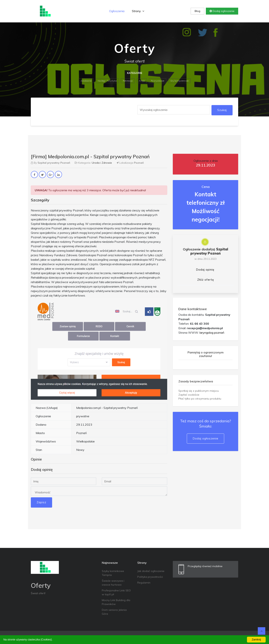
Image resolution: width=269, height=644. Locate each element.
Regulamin (144, 583)
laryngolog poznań (212, 333)
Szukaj (222, 110)
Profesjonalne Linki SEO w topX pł (116, 592)
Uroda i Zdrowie (102, 163)
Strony (138, 11)
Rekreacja (128, 81)
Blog (197, 11)
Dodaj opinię (205, 270)
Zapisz (41, 502)
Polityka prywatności (150, 577)
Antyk (142, 81)
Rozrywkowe (158, 81)
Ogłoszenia (117, 11)
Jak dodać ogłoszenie (151, 571)
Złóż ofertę (206, 280)
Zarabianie (86, 81)
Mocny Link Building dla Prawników (116, 602)
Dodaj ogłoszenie (222, 11)
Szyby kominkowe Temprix (113, 573)
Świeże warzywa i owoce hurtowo (113, 583)
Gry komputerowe (179, 81)
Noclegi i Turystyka (107, 81)
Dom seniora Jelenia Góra (114, 612)
